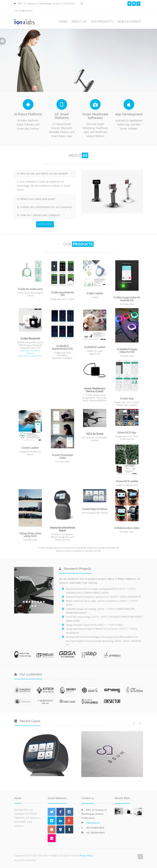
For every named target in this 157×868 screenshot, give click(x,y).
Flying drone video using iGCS (30, 535)
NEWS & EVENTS (129, 22)
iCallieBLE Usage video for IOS (127, 351)
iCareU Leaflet (30, 448)
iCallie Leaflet (95, 293)
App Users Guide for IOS (30, 356)
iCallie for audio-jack (30, 289)
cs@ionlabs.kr (93, 823)
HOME (63, 22)
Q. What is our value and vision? (36, 199)
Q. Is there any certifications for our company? (45, 207)
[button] (16, 590)
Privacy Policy (86, 856)
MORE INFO (45, 224)
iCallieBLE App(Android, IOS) (62, 347)
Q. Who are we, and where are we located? (43, 173)
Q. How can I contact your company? (39, 215)
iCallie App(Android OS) (62, 294)
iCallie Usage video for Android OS (127, 299)
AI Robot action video (127, 528)
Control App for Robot (95, 509)
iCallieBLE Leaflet (95, 347)
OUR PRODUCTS (102, 22)
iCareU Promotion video (62, 456)
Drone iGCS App (127, 433)
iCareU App (127, 399)
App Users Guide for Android (30, 352)
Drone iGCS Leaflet (127, 481)
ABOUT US (79, 22)
